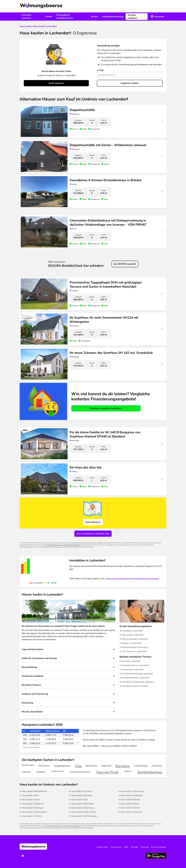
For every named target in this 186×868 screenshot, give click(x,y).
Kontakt (135, 847)
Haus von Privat (107, 772)
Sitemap (145, 847)
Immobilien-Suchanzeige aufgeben (138, 682)
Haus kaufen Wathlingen (82, 804)
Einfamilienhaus (62, 766)
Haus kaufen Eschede (130, 808)
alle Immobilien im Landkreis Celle (93, 534)
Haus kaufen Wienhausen (132, 791)
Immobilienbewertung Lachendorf (137, 674)
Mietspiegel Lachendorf (117, 579)
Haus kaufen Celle (79, 800)
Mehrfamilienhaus (58, 771)
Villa (78, 766)
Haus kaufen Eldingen (130, 800)
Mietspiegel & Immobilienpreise (65, 17)
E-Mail (100, 70)
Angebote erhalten (130, 83)
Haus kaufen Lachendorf (133, 635)
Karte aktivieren (93, 522)
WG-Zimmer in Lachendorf (134, 651)
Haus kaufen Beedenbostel (34, 791)
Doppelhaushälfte (28, 765)
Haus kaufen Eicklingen (82, 795)
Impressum (116, 847)
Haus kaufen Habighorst (33, 804)
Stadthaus (128, 771)
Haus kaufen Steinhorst (131, 812)
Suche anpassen (56, 83)
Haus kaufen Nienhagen (33, 808)
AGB (126, 847)
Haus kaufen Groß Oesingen (84, 816)
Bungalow (123, 766)
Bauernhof (106, 766)
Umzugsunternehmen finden (135, 686)
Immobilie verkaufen (131, 661)
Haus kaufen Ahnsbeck (82, 791)
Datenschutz (102, 847)
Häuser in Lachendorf (131, 643)
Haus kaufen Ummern (32, 816)
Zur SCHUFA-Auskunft (125, 264)
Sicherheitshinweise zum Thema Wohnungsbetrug (63, 545)
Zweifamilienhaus (150, 772)
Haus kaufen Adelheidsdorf (34, 812)
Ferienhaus (157, 766)
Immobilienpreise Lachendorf (146, 579)
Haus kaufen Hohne (31, 800)
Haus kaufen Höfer (30, 795)
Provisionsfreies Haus (80, 772)
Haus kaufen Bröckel (130, 804)
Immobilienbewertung (113, 17)
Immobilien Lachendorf (132, 631)
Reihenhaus (44, 766)
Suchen (49, 17)
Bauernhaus (92, 766)
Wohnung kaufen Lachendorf (135, 639)
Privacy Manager (159, 847)
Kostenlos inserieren (26, 17)
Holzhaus (26, 772)
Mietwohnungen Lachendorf (135, 647)
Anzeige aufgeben (132, 17)
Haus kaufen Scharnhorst (83, 808)
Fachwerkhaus (141, 766)
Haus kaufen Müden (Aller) (83, 812)
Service (95, 17)
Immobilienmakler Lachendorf (135, 678)
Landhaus (41, 772)
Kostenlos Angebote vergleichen (106, 408)
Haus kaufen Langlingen (131, 795)
